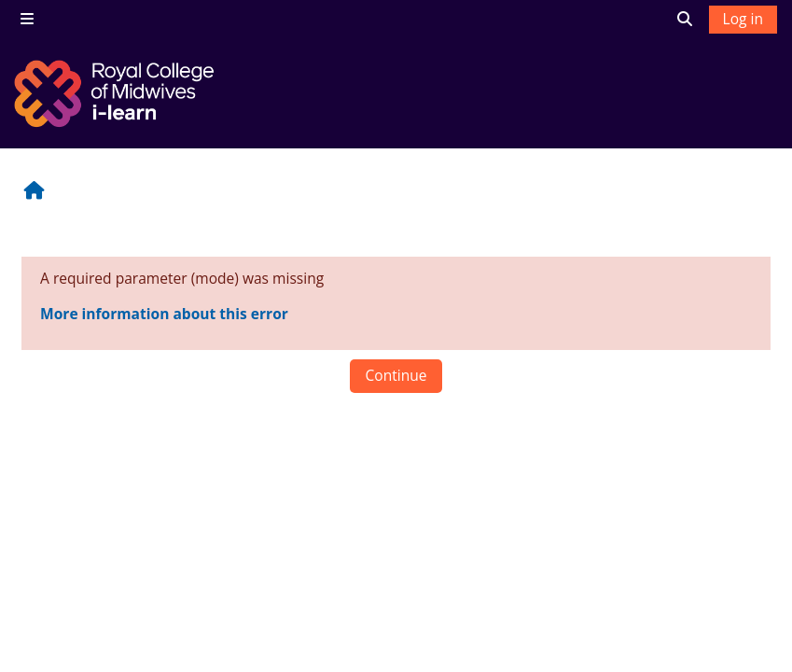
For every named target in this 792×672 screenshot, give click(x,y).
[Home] (117, 93)
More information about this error (164, 314)
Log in (743, 19)
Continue (396, 375)
